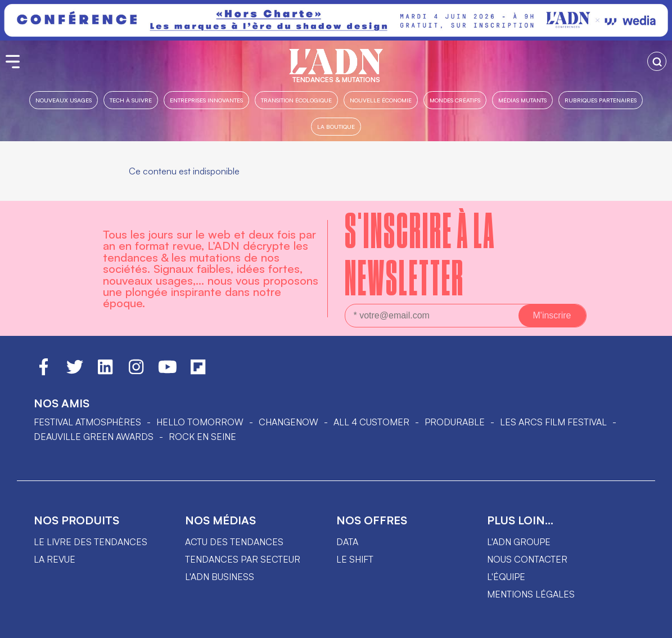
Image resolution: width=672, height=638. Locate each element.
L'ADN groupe (519, 542)
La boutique (336, 126)
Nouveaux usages (64, 100)
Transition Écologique (296, 100)
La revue (55, 559)
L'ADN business (220, 577)
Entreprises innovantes (206, 100)
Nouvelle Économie (381, 100)
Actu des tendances (234, 542)
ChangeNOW (288, 422)
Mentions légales (531, 594)
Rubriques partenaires (601, 100)
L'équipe (506, 577)
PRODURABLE (455, 422)
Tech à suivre (131, 100)
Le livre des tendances (91, 542)
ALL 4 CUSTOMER (371, 422)
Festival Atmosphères (87, 422)
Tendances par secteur (243, 559)
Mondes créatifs (455, 100)
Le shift (355, 559)
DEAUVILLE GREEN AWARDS (94, 437)
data (347, 542)
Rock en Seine (202, 437)
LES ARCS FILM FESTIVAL (553, 422)
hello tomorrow (200, 422)
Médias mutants (522, 100)
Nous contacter (527, 559)
